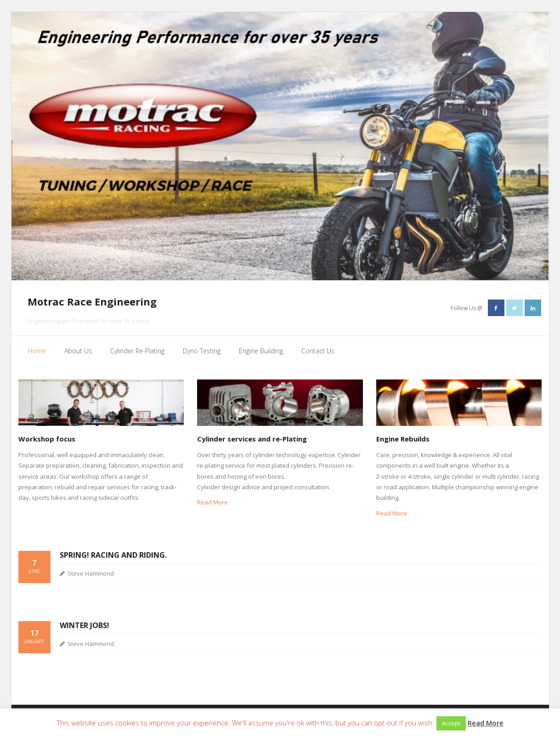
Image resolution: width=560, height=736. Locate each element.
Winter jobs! (85, 625)
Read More (212, 502)
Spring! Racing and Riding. (113, 555)
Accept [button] (451, 723)
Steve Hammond (91, 573)
